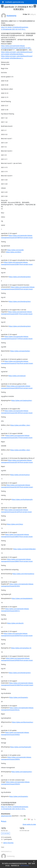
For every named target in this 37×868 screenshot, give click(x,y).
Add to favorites (7, 843)
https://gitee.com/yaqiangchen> (22, 400)
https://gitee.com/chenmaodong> (23, 574)
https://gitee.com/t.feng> (15, 524)
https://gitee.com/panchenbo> (20, 351)
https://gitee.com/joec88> (16, 250)
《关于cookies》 (25, 865)
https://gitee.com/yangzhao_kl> (21, 648)
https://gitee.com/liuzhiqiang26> (22, 499)
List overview (6, 833)
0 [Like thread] (25, 819)
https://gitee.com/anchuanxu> (20, 475)
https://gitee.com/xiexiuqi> (17, 376)
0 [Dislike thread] (29, 819)
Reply (4, 821)
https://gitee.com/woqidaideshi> (22, 598)
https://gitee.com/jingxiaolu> (19, 697)
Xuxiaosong (12, 16)
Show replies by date (29, 824)
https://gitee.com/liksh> (14, 252)
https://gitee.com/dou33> (15, 623)
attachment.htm (6, 816)
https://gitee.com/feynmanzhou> (23, 722)
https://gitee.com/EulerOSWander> (25, 549)
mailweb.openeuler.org (14, 2)
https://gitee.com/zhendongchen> (20, 277)
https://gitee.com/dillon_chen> (20, 425)
